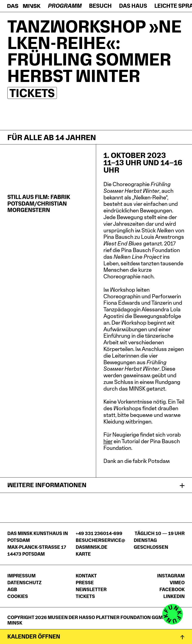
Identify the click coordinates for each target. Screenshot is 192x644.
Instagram (171, 576)
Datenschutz (24, 583)
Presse (85, 583)
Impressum (21, 576)
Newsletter (91, 590)
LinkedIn (174, 596)
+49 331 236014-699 (99, 533)
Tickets (32, 93)
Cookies (18, 596)
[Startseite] (24, 6)
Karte (83, 554)
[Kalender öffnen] (96, 637)
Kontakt (86, 576)
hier (108, 441)
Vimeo (177, 583)
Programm (65, 6)
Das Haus (133, 6)
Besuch (100, 6)
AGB (12, 590)
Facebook (172, 590)
